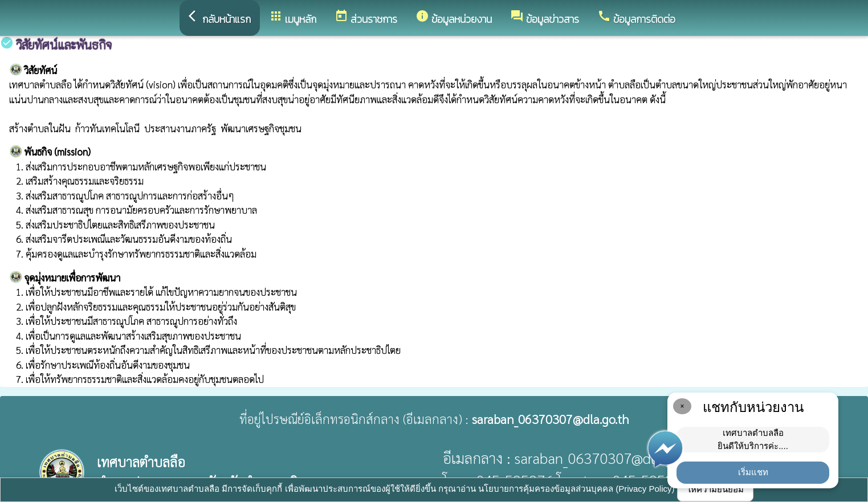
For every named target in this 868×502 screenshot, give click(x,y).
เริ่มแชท (753, 472)
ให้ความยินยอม (715, 489)
